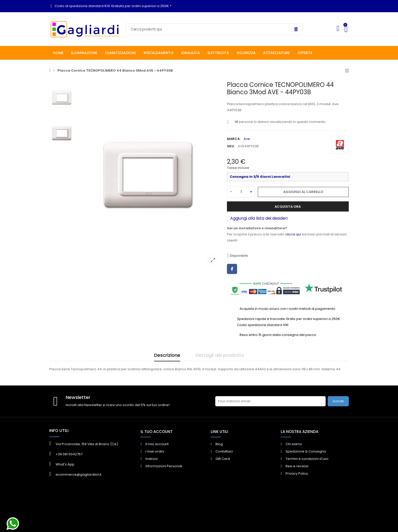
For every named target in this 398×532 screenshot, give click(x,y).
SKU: (231, 146)
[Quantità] (241, 192)
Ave (247, 139)
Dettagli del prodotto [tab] (220, 355)
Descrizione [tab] (167, 355)
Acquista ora (288, 207)
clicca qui (293, 234)
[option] (150, 175)
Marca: (234, 139)
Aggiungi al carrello (303, 192)
